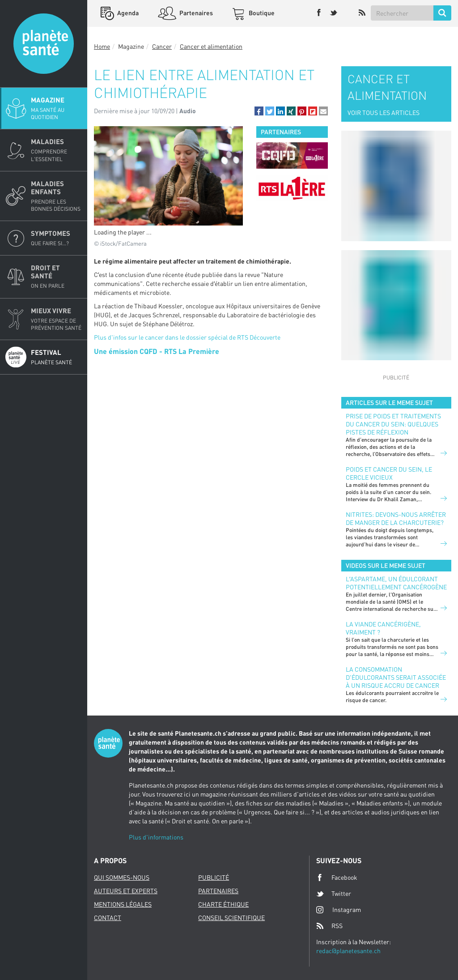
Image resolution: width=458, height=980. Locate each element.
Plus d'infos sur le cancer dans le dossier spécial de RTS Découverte (187, 337)
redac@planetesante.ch (348, 951)
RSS (329, 926)
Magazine (56, 108)
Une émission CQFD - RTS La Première (157, 351)
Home (102, 46)
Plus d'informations (156, 837)
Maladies (56, 150)
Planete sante (44, 44)
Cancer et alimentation (211, 46)
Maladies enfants (56, 196)
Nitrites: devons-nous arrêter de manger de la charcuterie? (396, 518)
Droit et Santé (56, 277)
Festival (56, 357)
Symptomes (56, 238)
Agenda (127, 13)
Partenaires (195, 13)
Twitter (334, 894)
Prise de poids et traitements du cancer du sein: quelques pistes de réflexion (393, 424)
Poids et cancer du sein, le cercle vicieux (389, 473)
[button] (259, 111)
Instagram (339, 910)
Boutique (261, 13)
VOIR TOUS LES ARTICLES (384, 113)
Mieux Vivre (56, 319)
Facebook (337, 878)
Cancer (162, 46)
